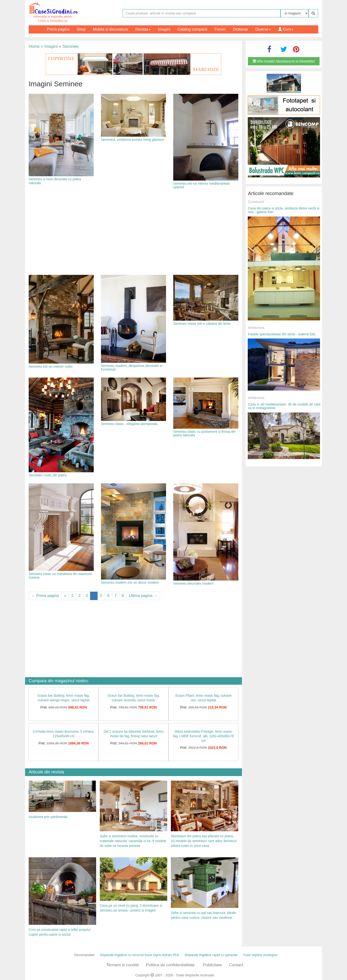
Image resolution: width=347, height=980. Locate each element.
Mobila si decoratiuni (111, 29)
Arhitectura (256, 328)
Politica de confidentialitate (170, 965)
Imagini (164, 29)
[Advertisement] (133, 233)
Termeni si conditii (123, 965)
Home (34, 46)
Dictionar (240, 29)
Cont (286, 29)
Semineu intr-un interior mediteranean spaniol (202, 185)
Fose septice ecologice (260, 955)
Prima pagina (58, 29)
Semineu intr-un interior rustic (51, 366)
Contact (236, 965)
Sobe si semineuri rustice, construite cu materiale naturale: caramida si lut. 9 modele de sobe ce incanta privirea (133, 841)
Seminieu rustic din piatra (48, 475)
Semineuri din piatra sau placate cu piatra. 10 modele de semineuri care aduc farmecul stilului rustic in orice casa (204, 841)
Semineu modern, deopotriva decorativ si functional (132, 368)
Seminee (69, 46)
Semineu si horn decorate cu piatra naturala (55, 181)
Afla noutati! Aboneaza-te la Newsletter (284, 61)
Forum (220, 29)
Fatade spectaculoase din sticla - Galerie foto (282, 334)
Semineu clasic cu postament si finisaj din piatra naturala (204, 433)
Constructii (256, 202)
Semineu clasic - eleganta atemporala (129, 424)
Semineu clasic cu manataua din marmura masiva (60, 576)
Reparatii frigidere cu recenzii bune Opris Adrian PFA (140, 955)
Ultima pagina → (143, 596)
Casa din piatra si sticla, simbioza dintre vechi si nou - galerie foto (284, 210)
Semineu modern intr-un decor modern (130, 582)
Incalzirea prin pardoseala (48, 817)
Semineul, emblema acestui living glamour (133, 140)
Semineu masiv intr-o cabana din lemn (202, 324)
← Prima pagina (45, 596)
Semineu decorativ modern (193, 583)
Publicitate (212, 965)
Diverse (263, 29)
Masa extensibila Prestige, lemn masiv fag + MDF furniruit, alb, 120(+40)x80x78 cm (203, 736)
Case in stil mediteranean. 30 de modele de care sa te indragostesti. (284, 406)
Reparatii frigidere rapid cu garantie (211, 955)
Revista (143, 29)
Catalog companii (192, 29)
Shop (81, 29)
